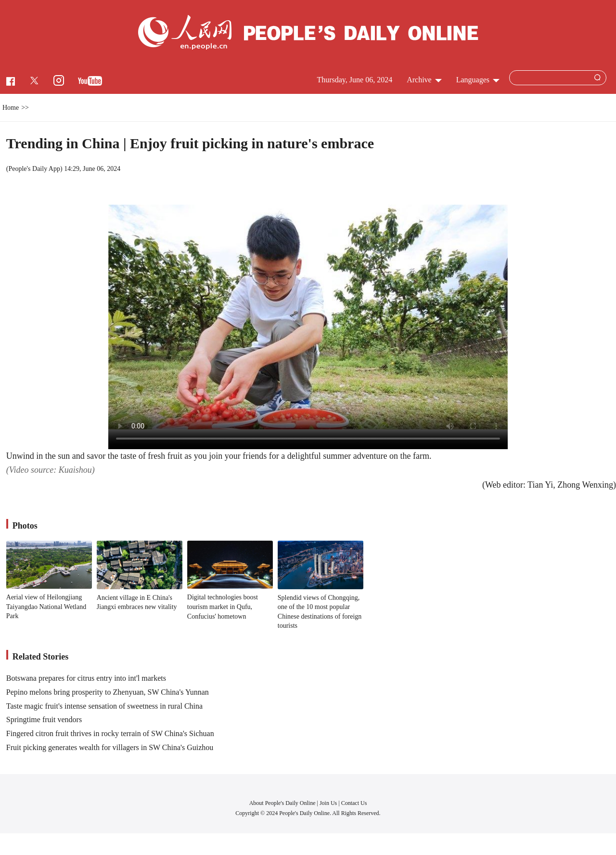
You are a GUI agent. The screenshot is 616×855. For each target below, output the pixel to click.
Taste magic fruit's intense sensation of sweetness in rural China (104, 706)
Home (11, 108)
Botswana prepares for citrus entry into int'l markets (86, 678)
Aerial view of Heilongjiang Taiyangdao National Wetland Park (46, 607)
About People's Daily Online (282, 803)
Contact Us (354, 803)
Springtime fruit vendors (44, 719)
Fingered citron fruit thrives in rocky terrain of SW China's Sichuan (110, 733)
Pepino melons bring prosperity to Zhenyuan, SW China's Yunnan (108, 692)
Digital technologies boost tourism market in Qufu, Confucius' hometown (223, 607)
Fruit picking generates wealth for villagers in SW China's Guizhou (110, 747)
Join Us (329, 803)
